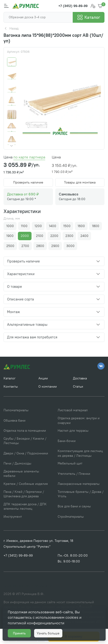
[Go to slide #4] (12, 101)
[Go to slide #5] (12, 114)
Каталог (10, 378)
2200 (54, 236)
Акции (43, 378)
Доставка (80, 378)
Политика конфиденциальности (28, 586)
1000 (10, 226)
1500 (67, 226)
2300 (69, 236)
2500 (10, 246)
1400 (53, 226)
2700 (25, 246)
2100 (40, 236)
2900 (55, 246)
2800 (40, 246)
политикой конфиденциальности (36, 623)
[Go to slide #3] (12, 88)
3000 (70, 246)
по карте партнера (29, 157)
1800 (96, 226)
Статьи (78, 387)
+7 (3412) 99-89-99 (18, 556)
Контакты (11, 387)
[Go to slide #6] (12, 128)
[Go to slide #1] (12, 62)
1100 (24, 226)
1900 (10, 236)
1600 (81, 226)
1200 (38, 226)
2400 (84, 236)
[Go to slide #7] (12, 141)
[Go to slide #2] (12, 75)
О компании (48, 387)
